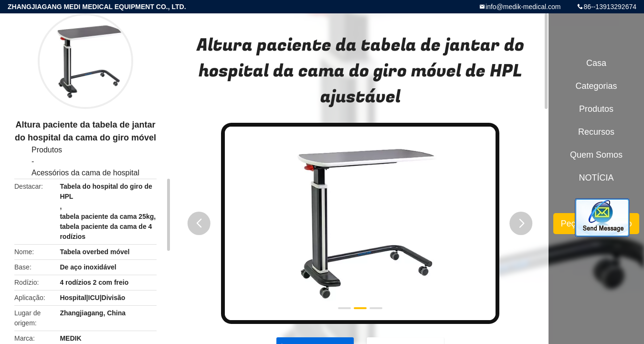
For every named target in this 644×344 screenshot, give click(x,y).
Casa (596, 63)
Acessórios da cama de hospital (85, 173)
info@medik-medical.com (523, 7)
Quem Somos (596, 155)
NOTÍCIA (596, 178)
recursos (596, 132)
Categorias (596, 86)
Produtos (47, 150)
